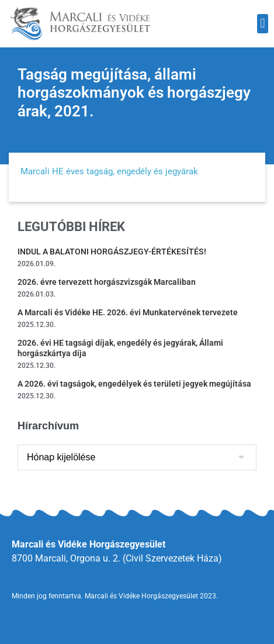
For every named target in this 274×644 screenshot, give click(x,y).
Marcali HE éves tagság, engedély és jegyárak (109, 171)
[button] (263, 24)
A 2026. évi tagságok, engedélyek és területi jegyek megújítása (134, 384)
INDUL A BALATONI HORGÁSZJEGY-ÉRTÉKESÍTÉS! (112, 252)
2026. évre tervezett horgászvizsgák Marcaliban (107, 282)
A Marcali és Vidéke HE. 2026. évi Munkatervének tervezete (128, 312)
